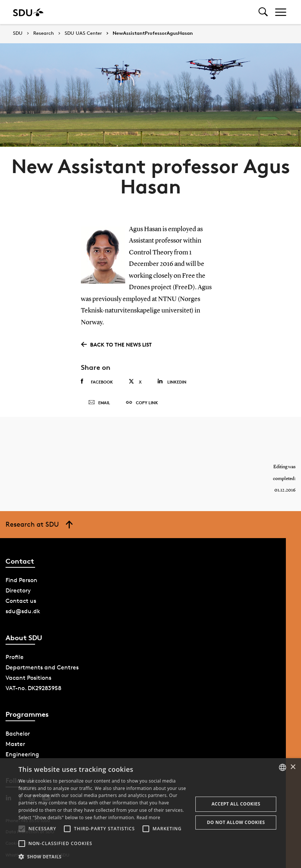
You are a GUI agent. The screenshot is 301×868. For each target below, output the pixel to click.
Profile (15, 657)
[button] (22, 829)
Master (15, 744)
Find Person (21, 580)
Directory (18, 590)
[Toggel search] (263, 12)
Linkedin (172, 381)
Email (99, 403)
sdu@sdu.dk (23, 611)
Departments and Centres (42, 667)
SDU (18, 33)
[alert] (150, 813)
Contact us (21, 601)
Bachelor (18, 734)
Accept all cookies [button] (236, 804)
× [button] (293, 767)
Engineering (22, 754)
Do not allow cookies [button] (236, 822)
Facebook (97, 382)
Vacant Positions (28, 678)
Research (44, 33)
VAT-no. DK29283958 (33, 688)
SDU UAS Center (83, 33)
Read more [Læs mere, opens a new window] (148, 818)
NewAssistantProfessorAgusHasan (153, 33)
